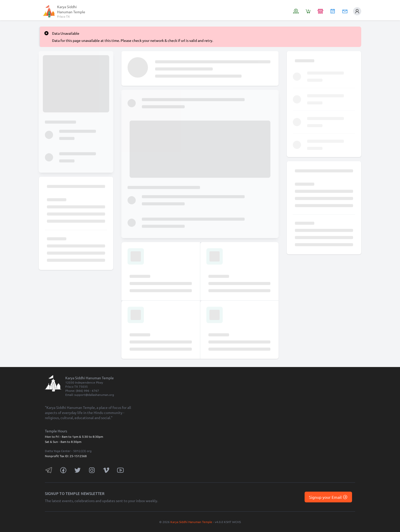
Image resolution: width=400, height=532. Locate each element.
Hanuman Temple (71, 12)
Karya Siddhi (67, 7)
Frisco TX (64, 16)
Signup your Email (328, 497)
